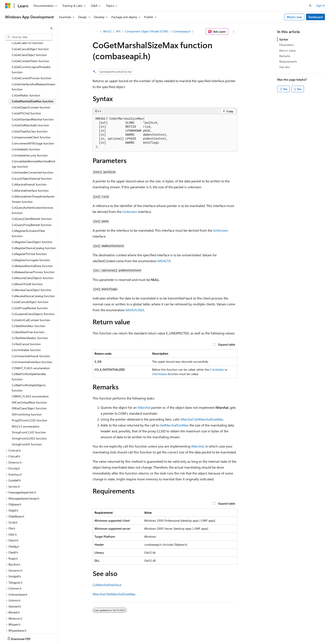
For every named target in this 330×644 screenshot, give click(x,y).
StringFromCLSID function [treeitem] (29, 418)
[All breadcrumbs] (96, 32)
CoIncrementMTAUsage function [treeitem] (33, 129)
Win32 (107, 31)
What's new (294, 17)
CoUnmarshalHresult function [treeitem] (31, 341)
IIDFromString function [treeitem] (27, 400)
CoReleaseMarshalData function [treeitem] (32, 251)
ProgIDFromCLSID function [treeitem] (29, 406)
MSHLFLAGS (135, 310)
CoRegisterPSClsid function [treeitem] (29, 239)
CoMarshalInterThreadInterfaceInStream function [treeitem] (33, 184)
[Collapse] (52, 28)
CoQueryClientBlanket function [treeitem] (32, 204)
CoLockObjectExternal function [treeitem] (32, 164)
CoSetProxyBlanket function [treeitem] (30, 293)
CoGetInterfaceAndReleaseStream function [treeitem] (34, 72)
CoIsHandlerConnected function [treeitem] (33, 158)
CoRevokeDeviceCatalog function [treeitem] (33, 281)
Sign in (321, 5)
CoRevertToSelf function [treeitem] (27, 269)
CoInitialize (217, 369)
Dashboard (316, 17)
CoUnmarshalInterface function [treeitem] (32, 347)
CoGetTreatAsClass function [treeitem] (30, 117)
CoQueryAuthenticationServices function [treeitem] (32, 196)
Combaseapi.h (182, 31)
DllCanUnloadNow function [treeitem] (29, 388)
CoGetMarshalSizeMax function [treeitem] (33, 87)
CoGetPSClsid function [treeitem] (26, 99)
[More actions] (234, 32)
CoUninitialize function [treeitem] (26, 335)
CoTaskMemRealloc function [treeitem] (30, 323)
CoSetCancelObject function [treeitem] (30, 287)
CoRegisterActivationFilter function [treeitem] (28, 219)
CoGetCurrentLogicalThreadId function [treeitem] (31, 55)
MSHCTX (164, 261)
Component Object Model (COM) (146, 31)
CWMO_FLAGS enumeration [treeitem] (30, 382)
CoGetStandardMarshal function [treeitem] (33, 105)
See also (285, 67)
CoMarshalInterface (107, 585)
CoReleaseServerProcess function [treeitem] (33, 257)
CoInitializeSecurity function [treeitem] (30, 141)
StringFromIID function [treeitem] (27, 430)
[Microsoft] (8, 6)
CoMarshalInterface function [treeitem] (30, 176)
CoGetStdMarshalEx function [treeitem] (30, 111)
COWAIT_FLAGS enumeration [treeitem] (31, 353)
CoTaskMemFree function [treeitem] (28, 317)
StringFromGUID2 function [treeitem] (29, 424)
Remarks (285, 56)
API (118, 31)
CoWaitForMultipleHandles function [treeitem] (29, 362)
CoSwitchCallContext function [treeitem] (31, 305)
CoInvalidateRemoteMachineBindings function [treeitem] (33, 149)
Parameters (287, 45)
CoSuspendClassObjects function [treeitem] (33, 299)
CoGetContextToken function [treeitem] (31, 46)
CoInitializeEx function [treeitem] (26, 135)
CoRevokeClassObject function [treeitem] (32, 275)
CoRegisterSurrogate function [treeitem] (31, 245)
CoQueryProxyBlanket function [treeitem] (32, 210)
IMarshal (144, 407)
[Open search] (310, 6)
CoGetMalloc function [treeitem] (26, 81)
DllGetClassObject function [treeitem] (29, 394)
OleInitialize (160, 374)
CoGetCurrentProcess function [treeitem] (32, 63)
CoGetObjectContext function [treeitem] (31, 93)
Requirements (288, 61)
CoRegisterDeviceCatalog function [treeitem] (34, 233)
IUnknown (130, 212)
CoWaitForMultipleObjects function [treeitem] (29, 373)
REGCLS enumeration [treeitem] (26, 412)
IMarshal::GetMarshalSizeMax (202, 419)
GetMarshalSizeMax (174, 425)
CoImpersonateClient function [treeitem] (31, 123)
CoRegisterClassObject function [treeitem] (32, 227)
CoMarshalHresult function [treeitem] (29, 170)
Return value (287, 50)
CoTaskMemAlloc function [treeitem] (29, 311)
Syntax (284, 39)
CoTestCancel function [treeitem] (26, 329)
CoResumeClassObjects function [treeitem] (33, 263)
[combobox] (29, 37)
